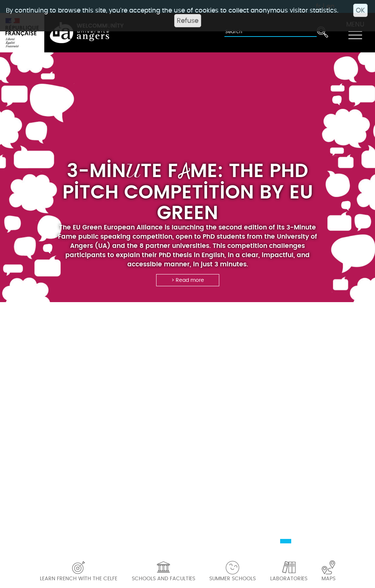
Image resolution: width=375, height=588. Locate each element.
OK (360, 10)
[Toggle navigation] (355, 33)
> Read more (188, 280)
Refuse (188, 21)
